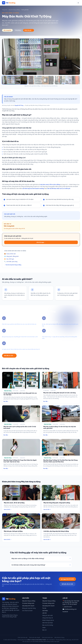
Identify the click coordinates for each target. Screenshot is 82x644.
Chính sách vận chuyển (35, 638)
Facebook (65, 612)
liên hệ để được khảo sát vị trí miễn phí (59, 190)
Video (44, 628)
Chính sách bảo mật (23, 638)
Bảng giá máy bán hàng (29, 608)
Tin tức (44, 608)
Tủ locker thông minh (28, 603)
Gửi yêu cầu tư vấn (67, 585)
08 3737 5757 (75, 640)
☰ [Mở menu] (78, 3)
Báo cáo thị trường (48, 625)
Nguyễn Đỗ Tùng (19, 107)
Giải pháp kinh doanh (28, 606)
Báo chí (44, 630)
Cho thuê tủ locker (27, 611)
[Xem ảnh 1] (15, 81)
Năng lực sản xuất (47, 615)
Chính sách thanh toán (47, 638)
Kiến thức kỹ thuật (48, 623)
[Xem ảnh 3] (67, 81)
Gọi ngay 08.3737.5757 (67, 580)
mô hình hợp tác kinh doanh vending (33, 190)
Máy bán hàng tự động (14, 10)
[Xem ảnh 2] (41, 81)
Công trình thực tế (48, 618)
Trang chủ (4, 10)
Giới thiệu (45, 611)
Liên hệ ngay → (41, 244)
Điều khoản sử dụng (59, 638)
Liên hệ (44, 613)
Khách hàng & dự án (48, 620)
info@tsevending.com (70, 609)
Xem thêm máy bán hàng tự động (30, 357)
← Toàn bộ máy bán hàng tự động (13, 266)
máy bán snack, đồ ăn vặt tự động (50, 186)
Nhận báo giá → (29, 30)
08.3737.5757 (68, 607)
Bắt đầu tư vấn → (9, 357)
